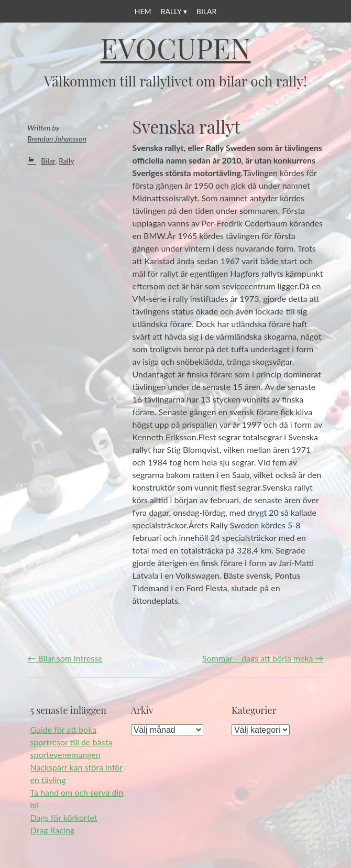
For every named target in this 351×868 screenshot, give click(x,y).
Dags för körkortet (64, 817)
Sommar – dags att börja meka (263, 658)
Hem (143, 11)
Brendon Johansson (57, 139)
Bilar (206, 11)
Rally (171, 11)
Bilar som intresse (65, 658)
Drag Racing (53, 830)
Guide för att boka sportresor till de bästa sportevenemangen (72, 742)
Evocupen (176, 48)
